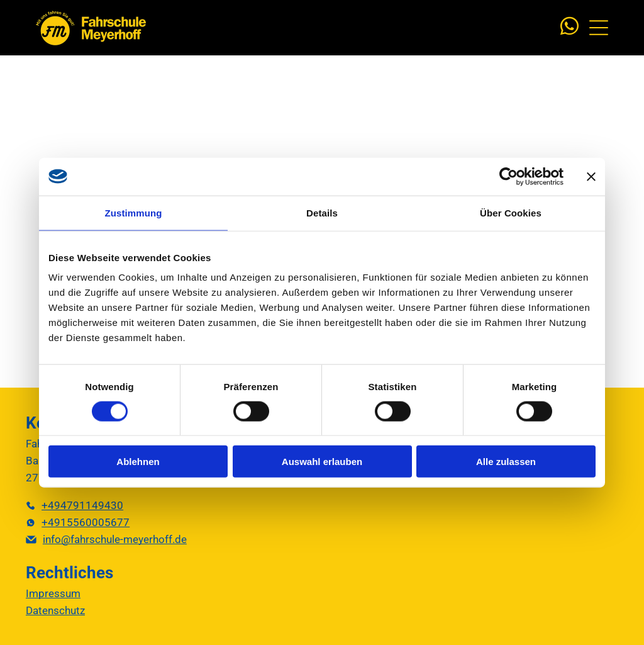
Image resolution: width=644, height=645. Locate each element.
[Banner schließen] (591, 176)
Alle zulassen (506, 462)
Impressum (53, 593)
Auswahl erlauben (322, 462)
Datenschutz (55, 610)
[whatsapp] (569, 28)
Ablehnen (138, 462)
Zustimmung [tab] (134, 212)
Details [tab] (322, 212)
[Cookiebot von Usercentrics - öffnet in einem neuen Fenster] (508, 176)
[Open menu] (599, 28)
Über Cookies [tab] (511, 212)
